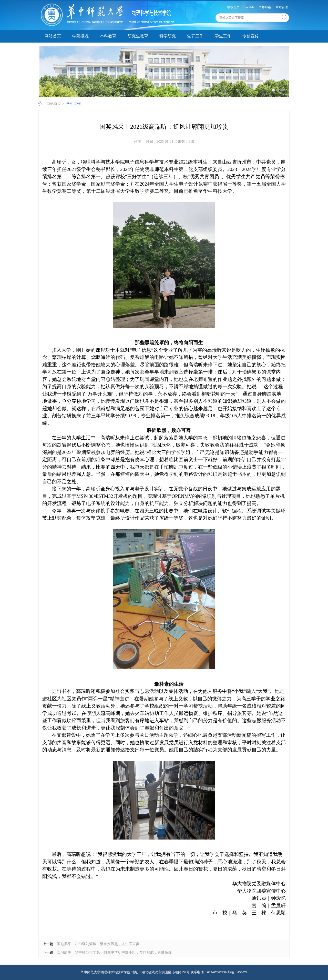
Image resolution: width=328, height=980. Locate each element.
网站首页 (53, 36)
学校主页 (233, 7)
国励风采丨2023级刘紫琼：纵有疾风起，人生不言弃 (98, 944)
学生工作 (223, 36)
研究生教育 (138, 36)
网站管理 (282, 7)
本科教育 (108, 36)
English (249, 7)
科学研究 (168, 36)
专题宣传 (251, 36)
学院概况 (80, 36)
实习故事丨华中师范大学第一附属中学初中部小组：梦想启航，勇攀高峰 (114, 952)
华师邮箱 (265, 7)
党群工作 (195, 36)
